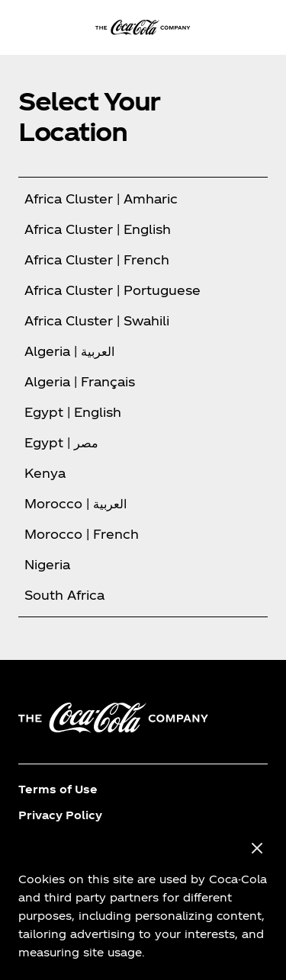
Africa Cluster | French (97, 259)
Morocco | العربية (76, 503)
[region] (143, 901)
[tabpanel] (143, 397)
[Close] (257, 849)
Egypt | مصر (61, 442)
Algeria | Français (80, 381)
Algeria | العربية (69, 351)
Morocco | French (82, 534)
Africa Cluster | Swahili (97, 320)
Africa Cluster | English (98, 229)
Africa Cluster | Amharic (101, 199)
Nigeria (47, 564)
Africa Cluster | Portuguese (112, 290)
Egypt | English (73, 412)
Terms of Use (58, 789)
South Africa (64, 595)
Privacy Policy (60, 815)
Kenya (45, 473)
